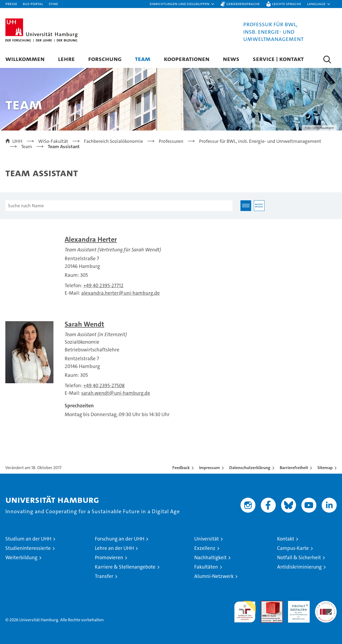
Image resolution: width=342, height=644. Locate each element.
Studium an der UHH (28, 539)
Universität (207, 539)
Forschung (105, 59)
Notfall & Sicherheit (299, 557)
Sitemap (325, 468)
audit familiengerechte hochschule (245, 609)
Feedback (181, 468)
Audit (266, 604)
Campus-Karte (293, 548)
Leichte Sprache (287, 4)
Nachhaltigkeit (210, 557)
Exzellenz (205, 548)
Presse (11, 4)
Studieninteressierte (28, 548)
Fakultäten (206, 567)
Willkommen (25, 59)
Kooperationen (187, 59)
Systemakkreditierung (326, 604)
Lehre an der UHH (114, 548)
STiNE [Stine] (53, 4)
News (231, 59)
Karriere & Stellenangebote (125, 567)
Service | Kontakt (278, 59)
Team (143, 59)
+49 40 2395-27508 (104, 386)
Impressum (209, 468)
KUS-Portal (33, 4)
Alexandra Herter (91, 239)
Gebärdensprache (243, 4)
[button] (182, 4)
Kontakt (286, 539)
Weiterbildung (21, 557)
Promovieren (109, 557)
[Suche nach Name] (119, 206)
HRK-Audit (298, 604)
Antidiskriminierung (299, 567)
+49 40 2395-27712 (103, 285)
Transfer (104, 576)
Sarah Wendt (84, 324)
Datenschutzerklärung (250, 468)
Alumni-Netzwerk (214, 576)
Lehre (66, 59)
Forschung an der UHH (120, 539)
